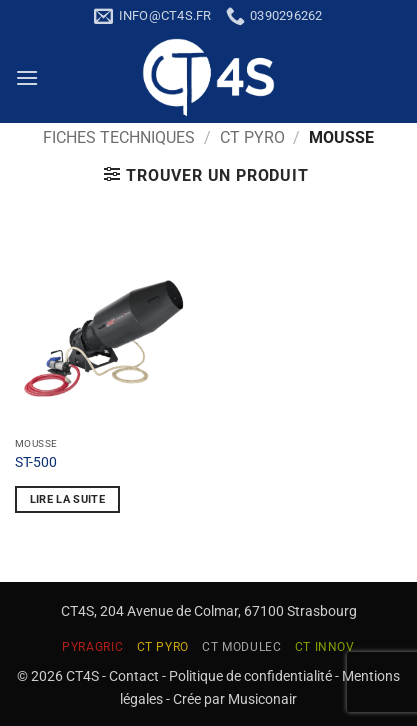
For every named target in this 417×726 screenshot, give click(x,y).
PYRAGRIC (92, 647)
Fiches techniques (119, 137)
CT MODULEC (241, 647)
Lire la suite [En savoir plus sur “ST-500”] (67, 499)
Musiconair (262, 699)
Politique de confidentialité (250, 676)
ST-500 (36, 462)
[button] (27, 77)
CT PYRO (252, 137)
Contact (134, 676)
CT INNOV (325, 647)
